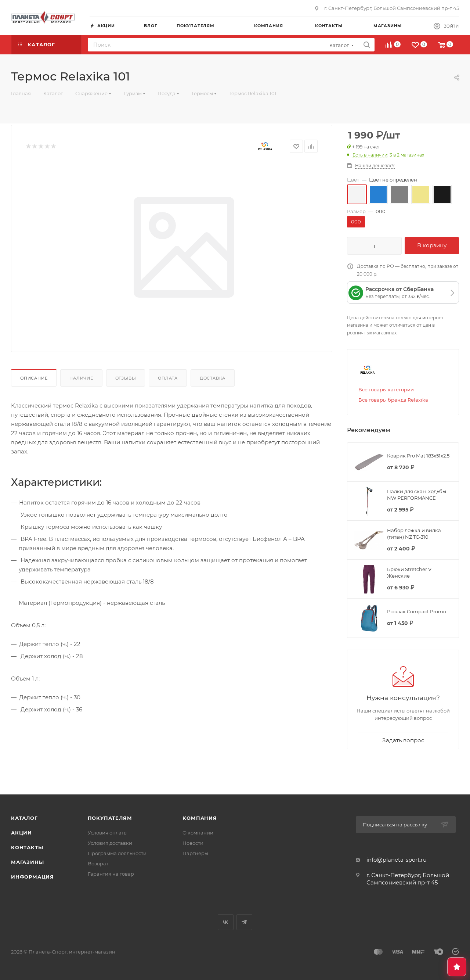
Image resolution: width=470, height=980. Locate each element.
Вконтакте (226, 922)
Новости (193, 843)
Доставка (213, 378)
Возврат (98, 864)
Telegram (244, 922)
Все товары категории (386, 390)
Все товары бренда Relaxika (393, 400)
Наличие (81, 378)
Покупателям (110, 818)
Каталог (24, 818)
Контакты (27, 847)
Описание (34, 378)
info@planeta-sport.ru (397, 860)
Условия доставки (110, 843)
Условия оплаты (108, 833)
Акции (21, 833)
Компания (200, 818)
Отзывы (126, 378)
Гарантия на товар (111, 874)
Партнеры (195, 853)
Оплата (168, 378)
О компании (198, 833)
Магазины (27, 862)
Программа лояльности (117, 853)
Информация (32, 877)
